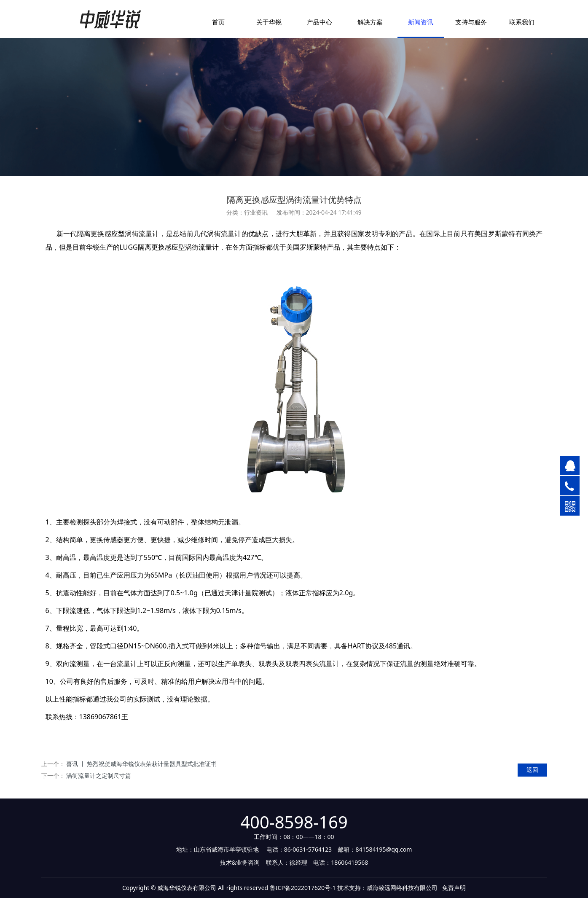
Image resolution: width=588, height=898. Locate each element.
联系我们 (522, 22)
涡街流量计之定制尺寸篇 (99, 776)
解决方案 (370, 22)
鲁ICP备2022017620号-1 (303, 888)
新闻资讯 (421, 22)
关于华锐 (269, 22)
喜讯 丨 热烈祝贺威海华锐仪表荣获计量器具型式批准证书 (141, 764)
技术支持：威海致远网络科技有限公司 (387, 888)
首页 (218, 22)
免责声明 (454, 888)
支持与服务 (471, 22)
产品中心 (320, 22)
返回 (532, 770)
